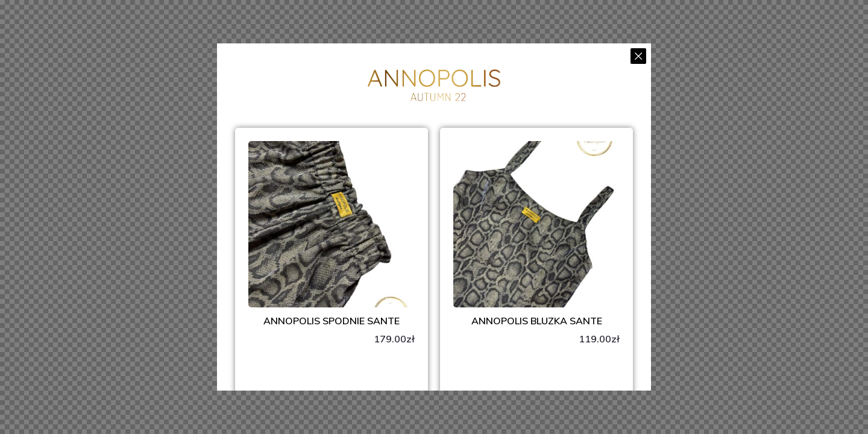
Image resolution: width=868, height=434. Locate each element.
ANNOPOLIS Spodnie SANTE (332, 321)
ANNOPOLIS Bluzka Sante (537, 321)
